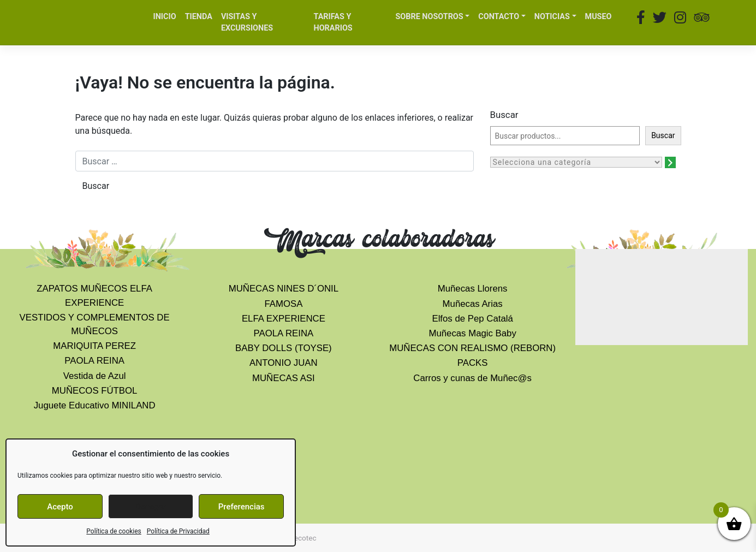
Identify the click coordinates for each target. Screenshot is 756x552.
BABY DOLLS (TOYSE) (284, 348)
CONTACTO (499, 17)
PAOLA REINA (94, 361)
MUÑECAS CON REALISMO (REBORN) (472, 348)
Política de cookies (114, 531)
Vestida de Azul (95, 376)
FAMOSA (283, 304)
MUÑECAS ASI (284, 378)
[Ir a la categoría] (670, 162)
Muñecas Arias (473, 304)
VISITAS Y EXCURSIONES (247, 23)
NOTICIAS (552, 17)
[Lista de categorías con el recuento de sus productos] (576, 162)
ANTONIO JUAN (284, 363)
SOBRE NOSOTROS (429, 17)
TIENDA (199, 17)
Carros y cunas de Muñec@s (472, 378)
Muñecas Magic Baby (472, 333)
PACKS (473, 363)
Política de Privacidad (178, 531)
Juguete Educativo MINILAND (95, 405)
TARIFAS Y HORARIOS (333, 23)
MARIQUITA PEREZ (94, 346)
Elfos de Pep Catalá (472, 319)
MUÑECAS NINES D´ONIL (284, 289)
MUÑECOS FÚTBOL (95, 391)
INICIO (165, 17)
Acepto (60, 507)
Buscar (504, 115)
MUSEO (599, 17)
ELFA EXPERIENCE (284, 319)
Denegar (151, 507)
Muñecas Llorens (473, 289)
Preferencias (242, 507)
